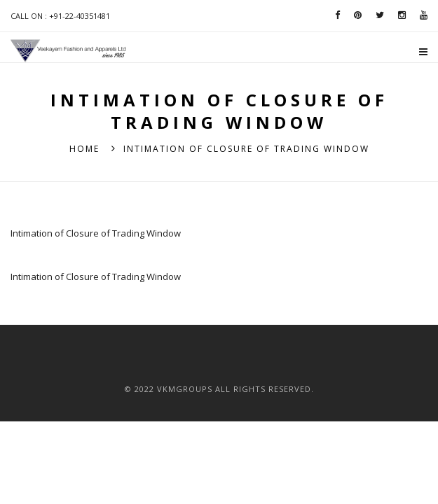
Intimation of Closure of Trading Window (96, 233)
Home (84, 149)
